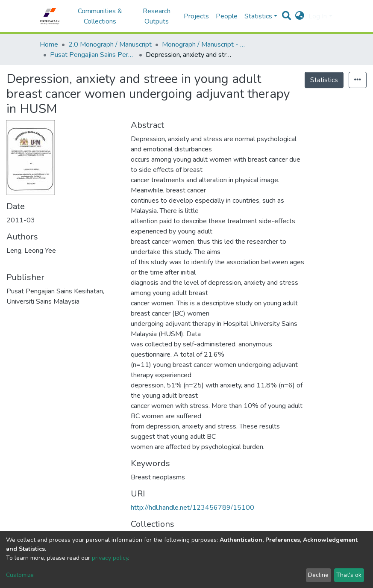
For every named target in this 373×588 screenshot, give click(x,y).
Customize (20, 575)
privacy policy (110, 558)
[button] (300, 16)
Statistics (324, 80)
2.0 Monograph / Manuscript (110, 44)
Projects (196, 16)
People (227, 16)
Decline (318, 575)
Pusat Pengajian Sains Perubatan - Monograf (93, 55)
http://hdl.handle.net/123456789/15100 (192, 508)
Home (49, 44)
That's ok (349, 575)
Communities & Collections (100, 16)
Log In (318, 16)
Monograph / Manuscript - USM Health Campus (205, 44)
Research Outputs (157, 16)
